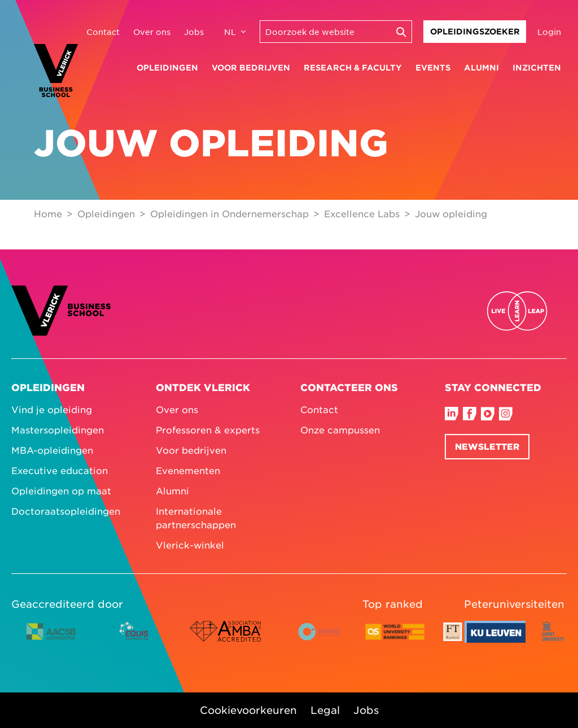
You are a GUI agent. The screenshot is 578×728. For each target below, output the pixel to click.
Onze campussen (340, 429)
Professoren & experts (208, 429)
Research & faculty (353, 67)
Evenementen (188, 470)
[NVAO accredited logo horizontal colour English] (324, 640)
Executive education (60, 470)
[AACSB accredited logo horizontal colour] (51, 640)
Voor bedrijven (251, 67)
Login (549, 32)
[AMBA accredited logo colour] (225, 640)
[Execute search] (401, 32)
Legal (325, 710)
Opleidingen (167, 67)
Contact (103, 32)
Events (433, 67)
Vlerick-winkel (190, 545)
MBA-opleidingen (52, 450)
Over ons (152, 32)
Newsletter (487, 446)
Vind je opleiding (52, 409)
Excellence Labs (362, 213)
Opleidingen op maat (61, 490)
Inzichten (537, 67)
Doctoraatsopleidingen (66, 511)
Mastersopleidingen (58, 429)
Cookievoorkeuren (248, 710)
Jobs (194, 32)
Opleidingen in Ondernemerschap (229, 213)
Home (48, 213)
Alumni (481, 67)
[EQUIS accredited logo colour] (135, 640)
